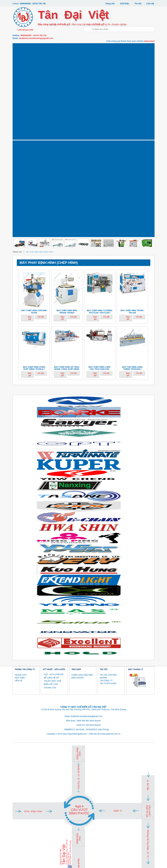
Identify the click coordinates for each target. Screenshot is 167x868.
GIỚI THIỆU (20, 520)
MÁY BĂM (88, 866)
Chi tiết (41, 159)
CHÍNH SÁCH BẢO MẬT (82, 517)
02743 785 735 (40, 4)
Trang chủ (109, 3)
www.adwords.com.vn (111, 577)
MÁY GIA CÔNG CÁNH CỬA (145, 66)
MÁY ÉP (17, 866)
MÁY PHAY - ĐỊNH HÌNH (70, 863)
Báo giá (30, 160)
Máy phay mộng (98, 48)
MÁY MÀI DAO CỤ (98, 66)
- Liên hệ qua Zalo (25, 30)
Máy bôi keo (36, 56)
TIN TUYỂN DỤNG (108, 526)
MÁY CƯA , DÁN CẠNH (41, 863)
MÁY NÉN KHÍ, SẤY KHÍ (129, 66)
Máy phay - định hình (83, 48)
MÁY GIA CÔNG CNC (22, 863)
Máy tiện (36, 65)
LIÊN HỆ (18, 523)
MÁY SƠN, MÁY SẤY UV (83, 66)
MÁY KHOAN (103, 863)
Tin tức (138, 3)
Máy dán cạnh (51, 48)
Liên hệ (150, 3)
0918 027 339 (83, 568)
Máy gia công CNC (20, 48)
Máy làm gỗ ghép (145, 48)
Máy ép (20, 56)
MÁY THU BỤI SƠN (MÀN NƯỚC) (114, 67)
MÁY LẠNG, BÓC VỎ (51, 66)
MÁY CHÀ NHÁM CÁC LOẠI (120, 863)
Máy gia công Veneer (20, 66)
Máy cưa (36, 46)
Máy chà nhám (129, 48)
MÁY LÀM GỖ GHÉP (141, 863)
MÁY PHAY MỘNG (88, 863)
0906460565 (26, 4)
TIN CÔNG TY (106, 523)
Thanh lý (36, 74)
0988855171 (70, 572)
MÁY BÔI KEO (28, 866)
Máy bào (67, 46)
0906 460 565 (83, 563)
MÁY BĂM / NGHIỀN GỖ (67, 66)
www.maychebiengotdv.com (75, 577)
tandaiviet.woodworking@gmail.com (36, 38)
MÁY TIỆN (61, 866)
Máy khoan (114, 46)
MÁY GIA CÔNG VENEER (45, 866)
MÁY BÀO (55, 863)
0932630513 (92, 572)
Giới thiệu (124, 3)
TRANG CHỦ (21, 517)
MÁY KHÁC (20, 74)
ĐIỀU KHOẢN (77, 520)
